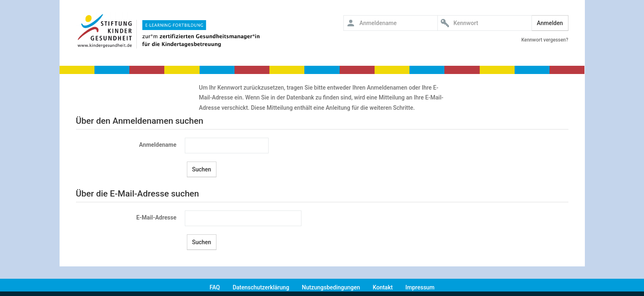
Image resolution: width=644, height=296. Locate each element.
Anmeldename (158, 145)
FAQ (215, 287)
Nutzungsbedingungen (331, 287)
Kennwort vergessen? (545, 40)
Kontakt (383, 287)
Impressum (420, 287)
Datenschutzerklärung (261, 287)
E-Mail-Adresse (156, 217)
